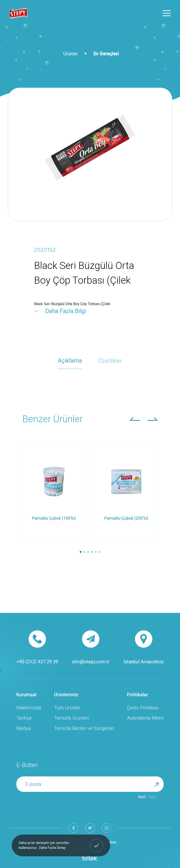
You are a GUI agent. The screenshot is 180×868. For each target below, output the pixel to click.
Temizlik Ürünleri (72, 718)
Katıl (142, 797)
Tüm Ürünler (67, 708)
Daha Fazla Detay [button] (52, 848)
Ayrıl (153, 797)
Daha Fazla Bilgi (66, 311)
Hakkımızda (29, 708)
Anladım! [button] (97, 842)
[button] (135, 419)
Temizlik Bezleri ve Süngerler (84, 728)
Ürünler (71, 54)
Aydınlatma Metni (145, 718)
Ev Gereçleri (106, 54)
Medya (24, 728)
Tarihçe (24, 718)
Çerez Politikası (143, 708)
